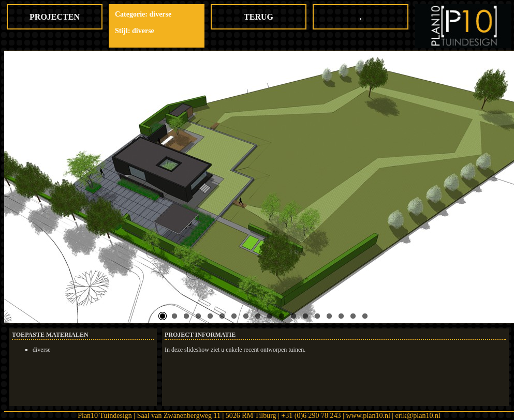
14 (317, 316)
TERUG (259, 17)
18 (365, 316)
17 (353, 316)
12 (293, 316)
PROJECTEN (55, 17)
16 (341, 316)
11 (282, 316)
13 (305, 316)
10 (270, 316)
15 (329, 316)
